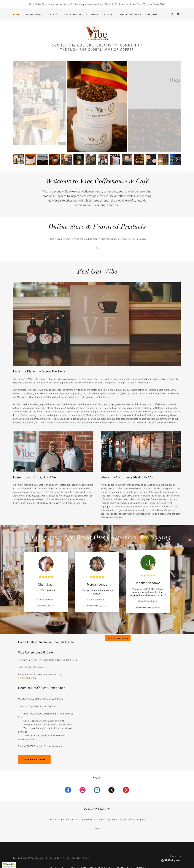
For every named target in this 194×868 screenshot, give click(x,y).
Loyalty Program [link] (130, 14)
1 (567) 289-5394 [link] (27, 678)
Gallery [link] (109, 14)
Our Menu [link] (53, 14)
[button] (9, 865)
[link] (178, 14)
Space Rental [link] (73, 14)
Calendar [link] (93, 14)
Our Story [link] (152, 14)
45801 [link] (162, 4)
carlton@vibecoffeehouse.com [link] (34, 667)
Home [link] (16, 14)
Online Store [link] (33, 14)
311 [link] (117, 4)
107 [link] (144, 4)
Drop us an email (34, 759)
